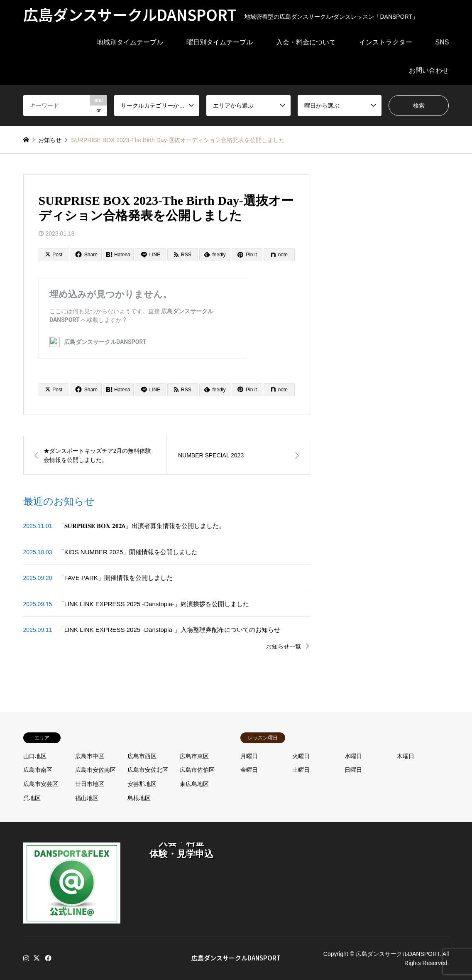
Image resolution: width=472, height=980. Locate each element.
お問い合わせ (429, 70)
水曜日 (353, 756)
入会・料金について (306, 42)
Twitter (37, 958)
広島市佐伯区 (197, 770)
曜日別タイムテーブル (220, 42)
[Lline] (150, 255)
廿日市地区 (90, 784)
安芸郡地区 (142, 784)
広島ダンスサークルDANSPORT (236, 958)
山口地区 (35, 756)
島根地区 (139, 798)
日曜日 (353, 770)
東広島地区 (194, 784)
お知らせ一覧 (284, 646)
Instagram (26, 958)
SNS (442, 42)
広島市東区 (194, 756)
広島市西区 (142, 756)
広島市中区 (90, 756)
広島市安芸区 (41, 784)
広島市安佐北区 (148, 770)
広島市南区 (38, 770)
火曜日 (301, 756)
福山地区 (87, 798)
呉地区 (32, 798)
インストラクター (386, 42)
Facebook (47, 958)
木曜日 (406, 756)
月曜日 (249, 756)
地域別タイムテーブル (130, 42)
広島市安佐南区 (95, 770)
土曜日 (301, 770)
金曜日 (249, 770)
